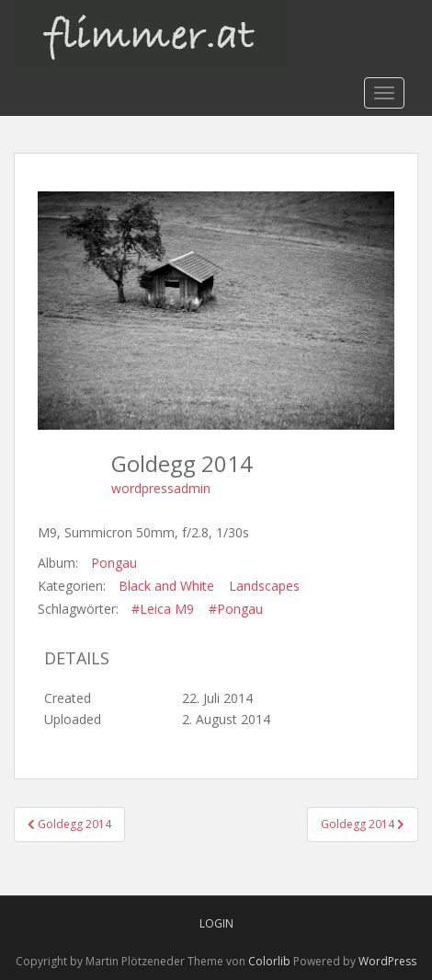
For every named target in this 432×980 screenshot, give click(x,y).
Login (216, 923)
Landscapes (264, 586)
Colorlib (269, 961)
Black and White (166, 586)
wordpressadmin (161, 488)
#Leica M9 (163, 609)
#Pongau (236, 609)
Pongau (114, 563)
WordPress (387, 961)
